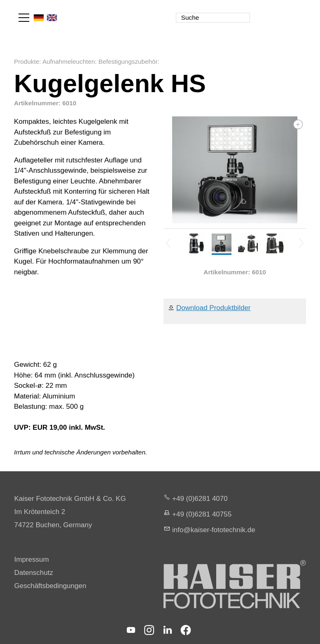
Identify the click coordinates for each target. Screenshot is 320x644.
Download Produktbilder (214, 308)
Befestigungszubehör (128, 61)
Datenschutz (34, 573)
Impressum (32, 559)
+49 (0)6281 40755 (202, 514)
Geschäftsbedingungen (50, 586)
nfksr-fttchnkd (214, 530)
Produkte (27, 61)
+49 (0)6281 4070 (200, 499)
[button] (24, 18)
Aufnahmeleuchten (69, 61)
